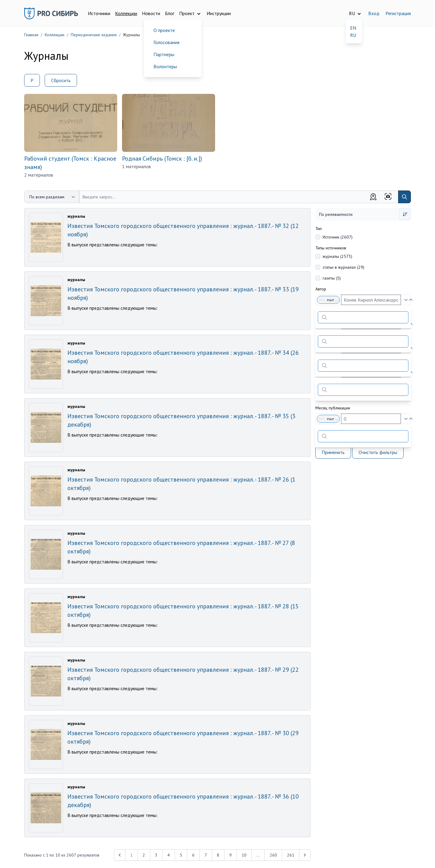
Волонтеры (165, 66)
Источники (99, 13)
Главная (31, 35)
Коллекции (126, 13)
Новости (151, 13)
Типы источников (331, 248)
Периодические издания (94, 35)
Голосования (166, 42)
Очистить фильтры (378, 452)
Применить (333, 452)
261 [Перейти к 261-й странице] (291, 855)
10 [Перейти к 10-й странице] (244, 855)
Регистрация (398, 13)
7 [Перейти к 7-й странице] (206, 855)
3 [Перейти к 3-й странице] (156, 855)
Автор (321, 289)
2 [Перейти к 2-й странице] (144, 855)
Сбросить (61, 80)
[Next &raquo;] (305, 855)
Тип (319, 229)
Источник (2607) (338, 237)
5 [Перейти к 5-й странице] (181, 855)
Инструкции (219, 13)
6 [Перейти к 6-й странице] (193, 855)
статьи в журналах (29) (343, 267)
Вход (374, 13)
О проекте (164, 30)
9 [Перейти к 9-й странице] (230, 855)
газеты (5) (332, 278)
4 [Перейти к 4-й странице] (169, 855)
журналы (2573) (337, 256)
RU (353, 35)
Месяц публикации (333, 408)
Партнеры (164, 54)
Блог (170, 13)
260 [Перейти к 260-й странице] (273, 855)
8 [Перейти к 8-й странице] (218, 855)
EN (353, 28)
